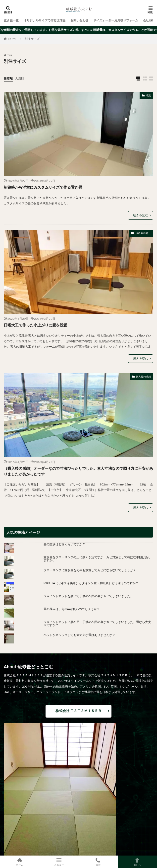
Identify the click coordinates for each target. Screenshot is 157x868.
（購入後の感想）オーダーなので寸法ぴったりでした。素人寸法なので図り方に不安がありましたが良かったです (78, 471)
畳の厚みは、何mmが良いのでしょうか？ (73, 609)
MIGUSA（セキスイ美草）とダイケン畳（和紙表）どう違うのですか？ (91, 583)
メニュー (59, 862)
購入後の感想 (143, 377)
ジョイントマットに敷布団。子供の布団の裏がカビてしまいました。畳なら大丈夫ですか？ (97, 623)
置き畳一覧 (11, 20)
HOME (13, 39)
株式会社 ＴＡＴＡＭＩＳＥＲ (78, 711)
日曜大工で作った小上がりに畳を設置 (35, 325)
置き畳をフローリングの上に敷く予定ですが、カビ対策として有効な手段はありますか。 (97, 559)
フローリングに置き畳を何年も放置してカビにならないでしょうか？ (91, 570)
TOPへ (137, 862)
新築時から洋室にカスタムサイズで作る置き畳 (43, 187)
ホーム (20, 862)
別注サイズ (32, 39)
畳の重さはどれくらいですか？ (64, 544)
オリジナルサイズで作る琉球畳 (45, 20)
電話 (98, 862)
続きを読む (141, 215)
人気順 (20, 78)
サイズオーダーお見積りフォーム (116, 20)
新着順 (8, 78)
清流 (148, 95)
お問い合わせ (79, 20)
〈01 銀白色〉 (143, 233)
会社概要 (149, 20)
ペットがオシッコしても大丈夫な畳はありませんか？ (79, 635)
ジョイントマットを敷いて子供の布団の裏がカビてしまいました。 (88, 596)
